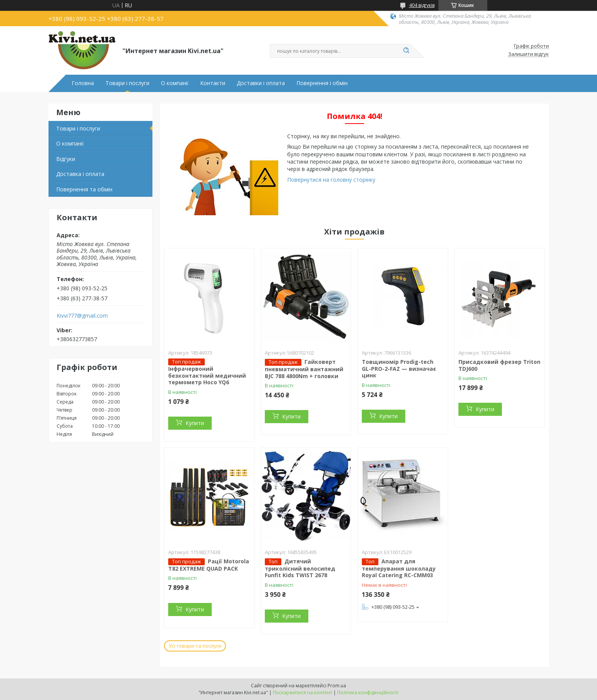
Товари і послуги (127, 83)
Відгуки (66, 159)
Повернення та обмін (84, 189)
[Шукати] (406, 51)
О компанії (175, 83)
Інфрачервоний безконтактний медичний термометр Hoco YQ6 (207, 375)
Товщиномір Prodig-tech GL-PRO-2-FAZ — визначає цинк (399, 368)
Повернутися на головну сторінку (331, 180)
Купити (195, 423)
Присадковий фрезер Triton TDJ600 (499, 365)
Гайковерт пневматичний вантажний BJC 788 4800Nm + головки (304, 369)
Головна (83, 83)
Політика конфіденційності (368, 692)
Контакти (213, 83)
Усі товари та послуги (195, 646)
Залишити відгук (528, 54)
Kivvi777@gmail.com (82, 316)
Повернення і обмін (322, 83)
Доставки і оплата (261, 83)
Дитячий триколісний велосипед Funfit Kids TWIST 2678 (300, 568)
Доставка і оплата (80, 174)
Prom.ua (337, 686)
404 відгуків (422, 5)
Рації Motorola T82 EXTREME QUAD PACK (209, 565)
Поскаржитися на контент (303, 692)
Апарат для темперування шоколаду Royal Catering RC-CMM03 (399, 568)
